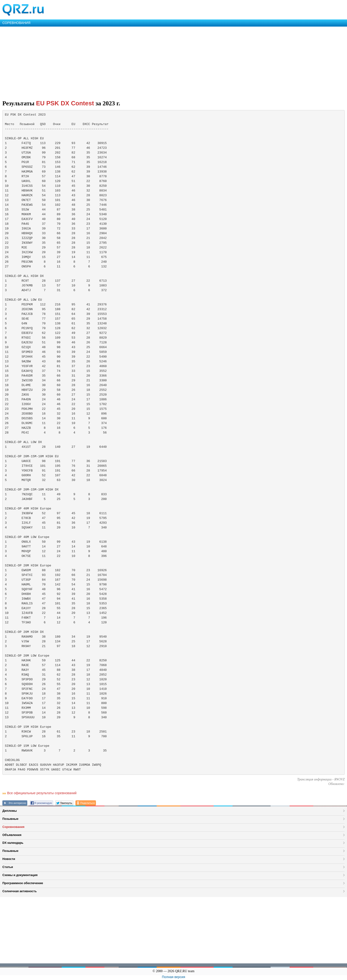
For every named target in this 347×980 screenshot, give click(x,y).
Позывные (10, 819)
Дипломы (10, 811)
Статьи (8, 867)
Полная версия (173, 977)
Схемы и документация (20, 875)
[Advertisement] (142, 62)
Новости (9, 859)
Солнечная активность (20, 891)
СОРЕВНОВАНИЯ (16, 23)
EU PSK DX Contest (65, 103)
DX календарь (13, 843)
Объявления (12, 835)
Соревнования (13, 827)
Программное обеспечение (23, 883)
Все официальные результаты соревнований (42, 793)
